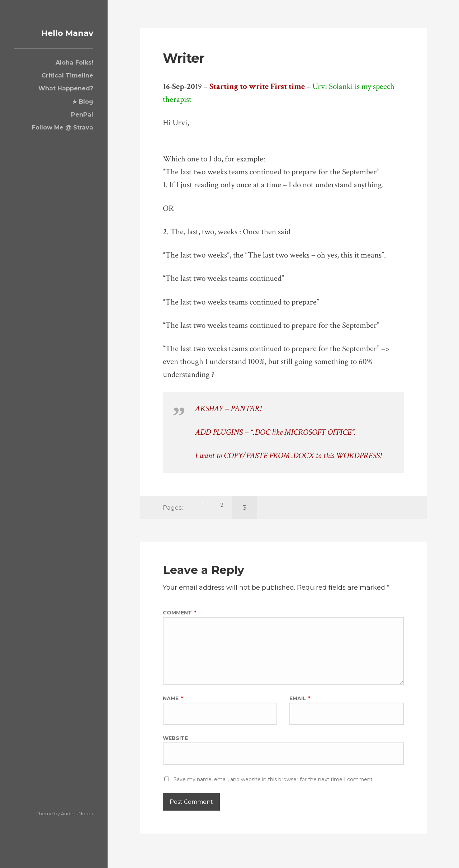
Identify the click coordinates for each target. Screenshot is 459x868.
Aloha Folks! (74, 62)
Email (300, 702)
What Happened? (66, 88)
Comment (179, 613)
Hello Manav (62, 32)
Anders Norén (77, 813)
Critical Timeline (67, 75)
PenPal (82, 114)
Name (173, 702)
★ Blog (83, 101)
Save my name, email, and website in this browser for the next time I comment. (274, 785)
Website (175, 742)
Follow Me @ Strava (63, 127)
